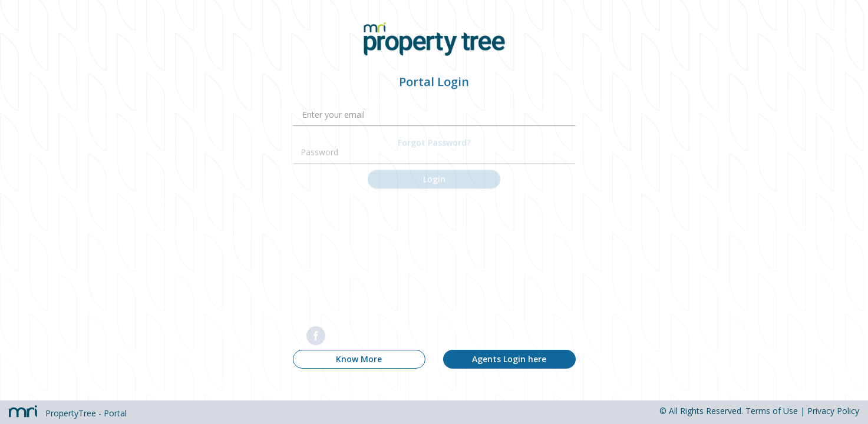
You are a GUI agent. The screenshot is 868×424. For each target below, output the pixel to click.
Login (434, 168)
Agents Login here (509, 359)
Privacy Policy (833, 411)
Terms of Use (772, 411)
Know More (359, 359)
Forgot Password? (434, 132)
